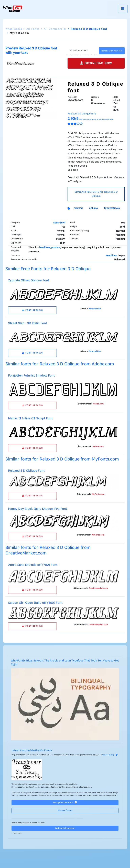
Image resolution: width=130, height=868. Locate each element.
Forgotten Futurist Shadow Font (31, 376)
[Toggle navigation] (123, 9)
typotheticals (112, 208)
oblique (93, 208)
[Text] (83, 51)
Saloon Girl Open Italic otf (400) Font (35, 603)
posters (56, 248)
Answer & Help (110, 755)
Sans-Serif (59, 223)
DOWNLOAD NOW (96, 63)
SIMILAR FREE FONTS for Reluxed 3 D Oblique (96, 194)
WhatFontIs (14, 29)
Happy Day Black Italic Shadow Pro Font (38, 509)
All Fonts (33, 29)
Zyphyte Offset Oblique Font (29, 280)
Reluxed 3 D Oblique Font (26, 471)
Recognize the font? (65, 802)
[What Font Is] (13, 9)
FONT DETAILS (32, 310)
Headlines (111, 256)
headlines (45, 248)
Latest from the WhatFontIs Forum (32, 751)
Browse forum (65, 811)
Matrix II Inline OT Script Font (30, 418)
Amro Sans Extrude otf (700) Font (33, 565)
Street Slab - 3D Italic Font (28, 323)
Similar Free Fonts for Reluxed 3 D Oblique (48, 269)
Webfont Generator (65, 828)
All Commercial (55, 29)
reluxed (78, 208)
